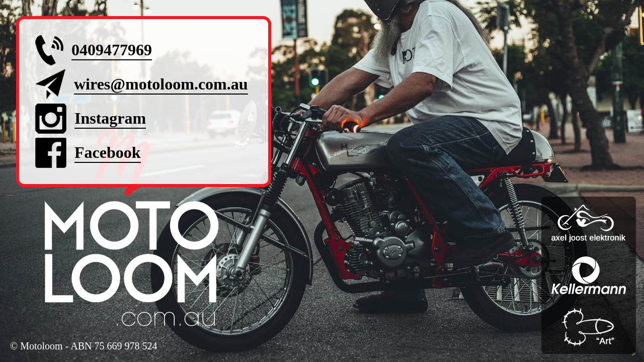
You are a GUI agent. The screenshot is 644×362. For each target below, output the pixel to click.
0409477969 (112, 50)
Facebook (108, 152)
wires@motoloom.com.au (161, 84)
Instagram (110, 118)
